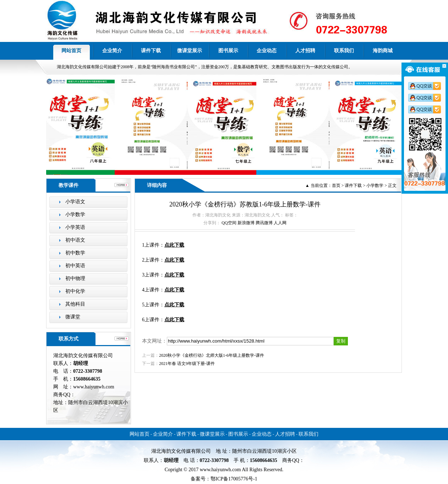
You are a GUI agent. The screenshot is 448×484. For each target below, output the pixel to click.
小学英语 (75, 227)
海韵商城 (383, 51)
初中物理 (75, 278)
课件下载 (151, 51)
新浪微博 (246, 223)
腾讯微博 (264, 223)
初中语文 (75, 240)
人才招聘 (305, 51)
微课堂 (73, 317)
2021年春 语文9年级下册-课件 (187, 364)
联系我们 (344, 51)
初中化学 (75, 291)
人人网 (280, 223)
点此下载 (174, 245)
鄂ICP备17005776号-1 (234, 479)
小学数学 (75, 214)
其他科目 (75, 304)
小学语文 (75, 202)
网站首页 (71, 51)
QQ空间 (229, 223)
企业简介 (112, 51)
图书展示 (228, 51)
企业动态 (267, 51)
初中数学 (75, 253)
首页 (336, 185)
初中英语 (75, 266)
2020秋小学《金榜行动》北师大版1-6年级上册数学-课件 (212, 355)
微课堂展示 (190, 51)
